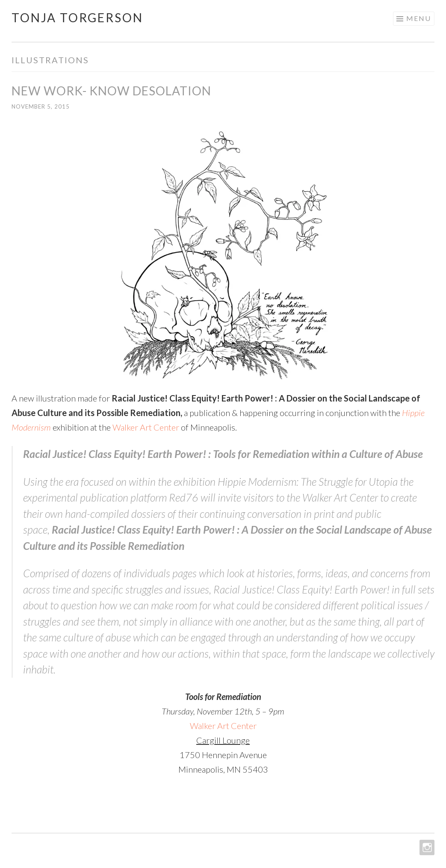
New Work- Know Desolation (111, 91)
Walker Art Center (146, 427)
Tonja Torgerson (77, 18)
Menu (419, 18)
